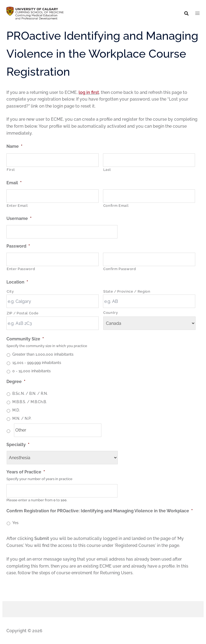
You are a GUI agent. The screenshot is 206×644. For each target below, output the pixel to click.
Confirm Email (116, 206)
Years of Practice (26, 472)
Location (17, 282)
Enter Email (17, 206)
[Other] (58, 430)
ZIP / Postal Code (23, 313)
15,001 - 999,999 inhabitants (37, 363)
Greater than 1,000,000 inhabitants (43, 354)
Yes (15, 523)
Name (14, 146)
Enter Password (21, 269)
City (10, 291)
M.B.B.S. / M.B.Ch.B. (30, 402)
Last (107, 170)
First (11, 170)
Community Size (25, 339)
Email (14, 183)
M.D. (16, 410)
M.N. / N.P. (22, 418)
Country (111, 313)
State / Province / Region (127, 291)
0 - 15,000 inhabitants (32, 371)
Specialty (18, 445)
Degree (16, 382)
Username (19, 218)
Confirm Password (120, 269)
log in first (89, 92)
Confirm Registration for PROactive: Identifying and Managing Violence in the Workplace (100, 511)
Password (18, 246)
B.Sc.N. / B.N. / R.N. (30, 393)
